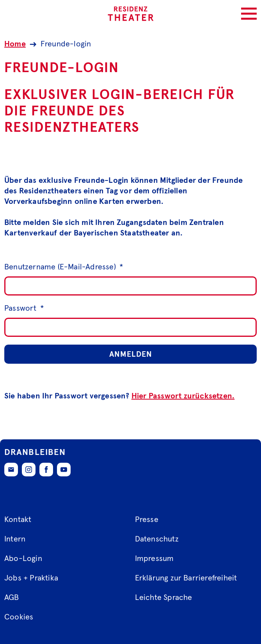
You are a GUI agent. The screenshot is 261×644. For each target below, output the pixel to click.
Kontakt (18, 520)
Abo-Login (23, 559)
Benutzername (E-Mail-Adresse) (64, 267)
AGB (12, 598)
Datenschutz (157, 539)
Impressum (154, 559)
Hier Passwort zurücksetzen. (183, 396)
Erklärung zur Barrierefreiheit (186, 578)
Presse (147, 520)
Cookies (19, 617)
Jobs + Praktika (31, 578)
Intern (15, 539)
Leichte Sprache (164, 598)
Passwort (24, 308)
